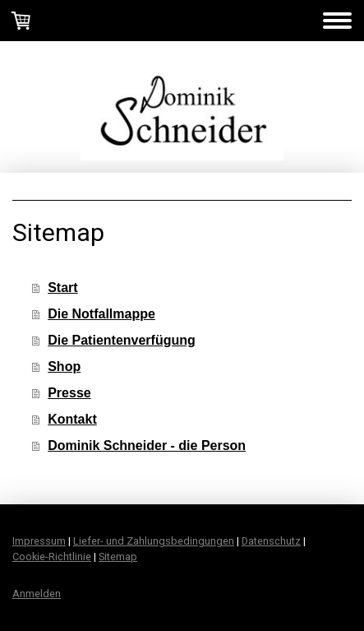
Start (62, 288)
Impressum (39, 541)
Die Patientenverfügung (122, 340)
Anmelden (37, 594)
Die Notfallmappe (101, 314)
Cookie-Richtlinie (52, 557)
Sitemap (118, 557)
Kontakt (72, 419)
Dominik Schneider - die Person (147, 445)
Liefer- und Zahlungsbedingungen (154, 541)
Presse (69, 393)
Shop (64, 367)
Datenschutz (271, 541)
